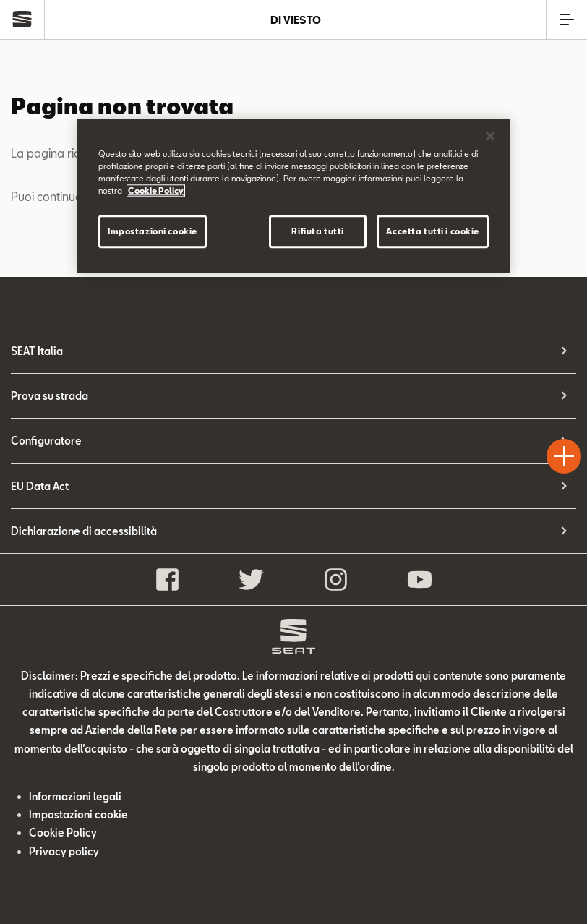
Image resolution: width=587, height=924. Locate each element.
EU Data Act (40, 486)
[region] (293, 196)
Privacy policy (64, 851)
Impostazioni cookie (78, 814)
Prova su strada (50, 396)
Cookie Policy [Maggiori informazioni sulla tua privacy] (156, 191)
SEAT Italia (37, 351)
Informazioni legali (75, 796)
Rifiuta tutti (317, 231)
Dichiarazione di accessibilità (84, 531)
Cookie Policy (63, 833)
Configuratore (46, 441)
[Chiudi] (490, 136)
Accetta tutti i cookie (433, 231)
